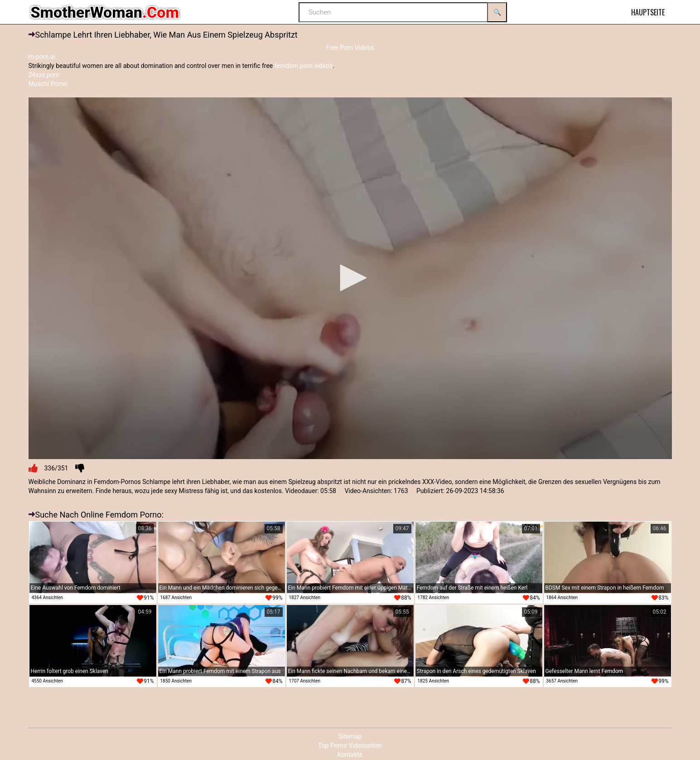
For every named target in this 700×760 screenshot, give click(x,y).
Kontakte (350, 755)
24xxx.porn (44, 75)
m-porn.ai (42, 57)
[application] (350, 278)
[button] (350, 278)
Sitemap (350, 736)
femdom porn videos (304, 66)
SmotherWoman (105, 12)
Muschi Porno (48, 84)
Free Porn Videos (350, 48)
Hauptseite (648, 12)
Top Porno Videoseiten (350, 745)
